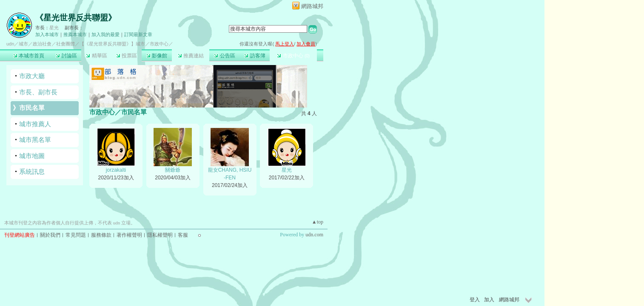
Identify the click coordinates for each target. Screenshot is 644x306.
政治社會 (42, 44)
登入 (475, 300)
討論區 (66, 56)
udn (10, 44)
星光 (54, 28)
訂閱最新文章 (138, 34)
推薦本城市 (75, 34)
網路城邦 (312, 6)
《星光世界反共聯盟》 (76, 18)
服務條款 (101, 235)
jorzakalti (116, 170)
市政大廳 (32, 76)
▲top (318, 222)
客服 (183, 235)
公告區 (224, 56)
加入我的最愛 (105, 34)
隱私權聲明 (160, 235)
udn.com (314, 235)
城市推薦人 (35, 124)
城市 (23, 44)
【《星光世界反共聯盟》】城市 (112, 44)
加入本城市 (47, 34)
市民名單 (32, 108)
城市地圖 (32, 156)
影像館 (157, 56)
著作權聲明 (129, 235)
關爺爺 (173, 170)
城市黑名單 (35, 140)
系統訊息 (32, 171)
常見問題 (76, 235)
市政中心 (293, 56)
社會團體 (66, 44)
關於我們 (50, 235)
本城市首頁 (29, 56)
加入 (489, 300)
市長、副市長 (38, 92)
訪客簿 (255, 56)
